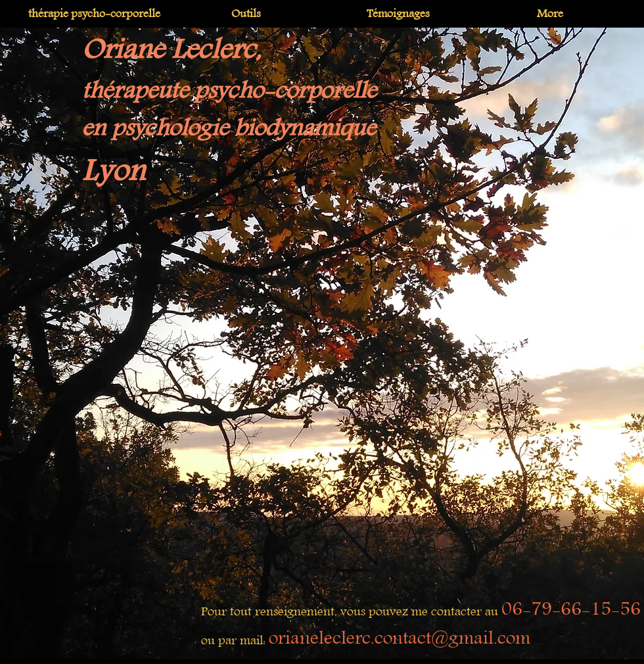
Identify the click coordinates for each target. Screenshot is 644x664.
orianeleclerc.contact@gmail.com (400, 638)
